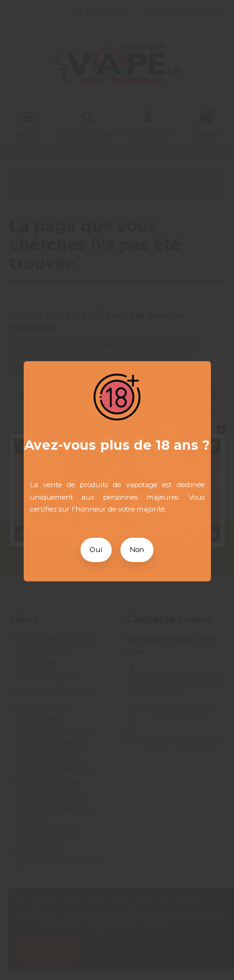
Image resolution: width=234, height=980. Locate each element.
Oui (96, 550)
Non (137, 550)
